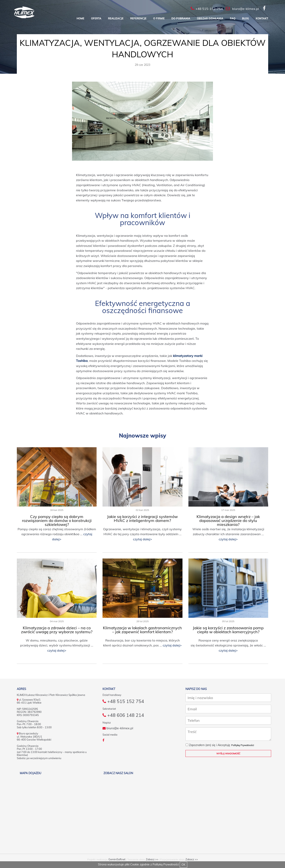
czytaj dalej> (142, 539)
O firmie (159, 18)
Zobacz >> (152, 859)
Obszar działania (210, 18)
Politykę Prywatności (243, 745)
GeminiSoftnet (117, 859)
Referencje (138, 18)
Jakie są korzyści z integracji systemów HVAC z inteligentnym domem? (142, 518)
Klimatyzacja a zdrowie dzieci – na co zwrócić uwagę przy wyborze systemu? (57, 630)
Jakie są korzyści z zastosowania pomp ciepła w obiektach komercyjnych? (228, 630)
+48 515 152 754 (123, 701)
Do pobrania (181, 18)
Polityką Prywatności (166, 864)
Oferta (96, 18)
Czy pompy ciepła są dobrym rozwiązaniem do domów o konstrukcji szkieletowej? (57, 520)
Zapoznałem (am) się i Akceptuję (208, 745)
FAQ (233, 18)
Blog (246, 18)
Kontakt (262, 18)
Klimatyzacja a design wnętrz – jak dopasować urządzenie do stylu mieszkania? (228, 520)
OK (183, 865)
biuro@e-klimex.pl (118, 729)
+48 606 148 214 (123, 716)
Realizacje (116, 18)
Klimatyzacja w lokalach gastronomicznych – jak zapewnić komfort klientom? (142, 630)
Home (80, 18)
